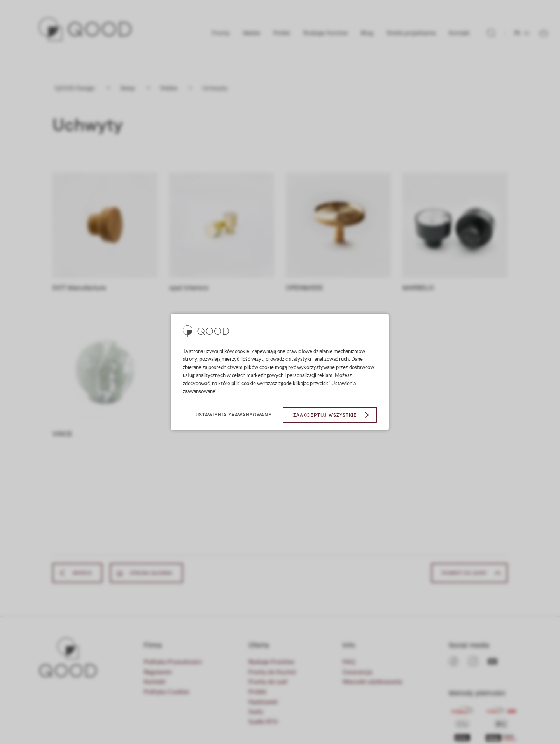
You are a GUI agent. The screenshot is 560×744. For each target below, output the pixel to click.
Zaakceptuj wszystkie (325, 415)
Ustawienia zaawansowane (234, 415)
